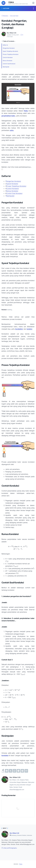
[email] (26, 771)
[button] (2, 169)
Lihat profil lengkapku (9, 848)
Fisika (11, 2)
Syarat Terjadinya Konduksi (11, 51)
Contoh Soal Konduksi (9, 64)
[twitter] (11, 771)
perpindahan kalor (8, 116)
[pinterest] (22, 771)
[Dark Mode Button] (33, 3)
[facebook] (7, 771)
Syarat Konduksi (12, 184)
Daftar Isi (5, 45)
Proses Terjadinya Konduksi (11, 54)
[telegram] (18, 771)
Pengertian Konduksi (9, 48)
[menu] (3, 3)
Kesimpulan (6, 67)
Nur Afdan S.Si (14, 833)
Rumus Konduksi (8, 61)
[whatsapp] (14, 771)
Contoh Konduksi (8, 57)
